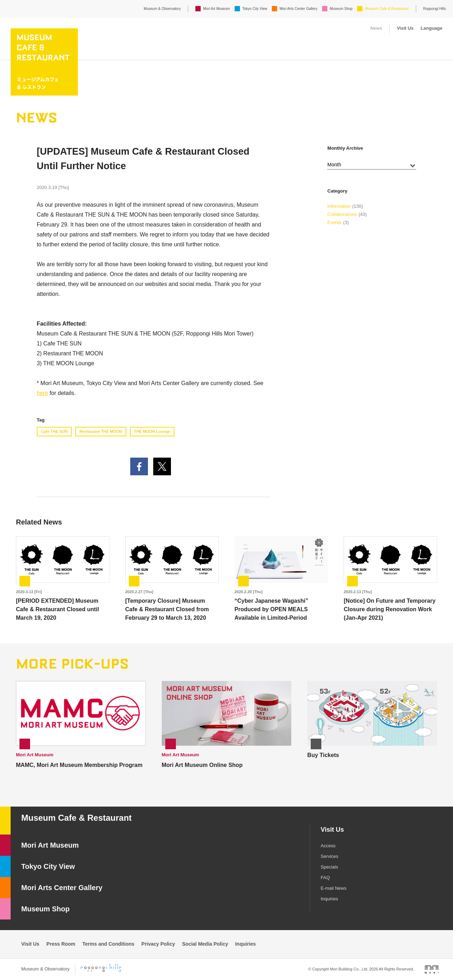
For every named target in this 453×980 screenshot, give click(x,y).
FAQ (325, 878)
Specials (329, 867)
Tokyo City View (255, 9)
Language (432, 28)
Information (339, 206)
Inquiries (329, 899)
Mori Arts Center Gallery (299, 9)
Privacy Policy (158, 944)
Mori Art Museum (217, 9)
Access (328, 846)
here (42, 393)
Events (334, 222)
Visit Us (405, 28)
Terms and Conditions (108, 944)
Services (329, 856)
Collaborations (342, 214)
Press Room (61, 944)
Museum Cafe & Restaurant (387, 9)
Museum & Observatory (162, 9)
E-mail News (334, 888)
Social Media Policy (205, 944)
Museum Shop (341, 9)
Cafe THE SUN (54, 431)
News (376, 28)
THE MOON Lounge (152, 431)
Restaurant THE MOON (101, 431)
